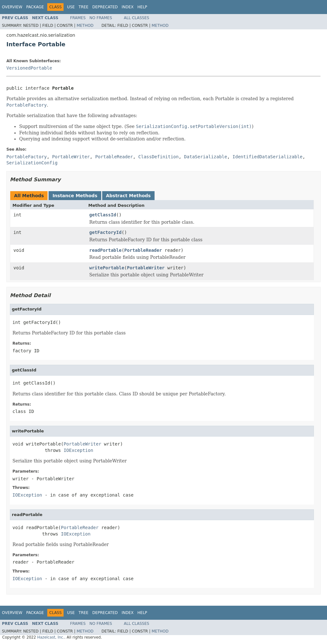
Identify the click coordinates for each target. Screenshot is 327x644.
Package (35, 7)
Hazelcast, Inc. (51, 637)
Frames (78, 18)
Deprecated (105, 7)
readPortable (106, 250)
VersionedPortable (29, 68)
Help (142, 7)
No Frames (101, 18)
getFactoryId (106, 232)
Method (85, 26)
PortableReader (143, 250)
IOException (78, 450)
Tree (84, 7)
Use (71, 7)
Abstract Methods (128, 196)
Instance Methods (75, 196)
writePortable (107, 268)
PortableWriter (146, 268)
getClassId (103, 215)
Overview (12, 7)
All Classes (137, 18)
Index (128, 7)
